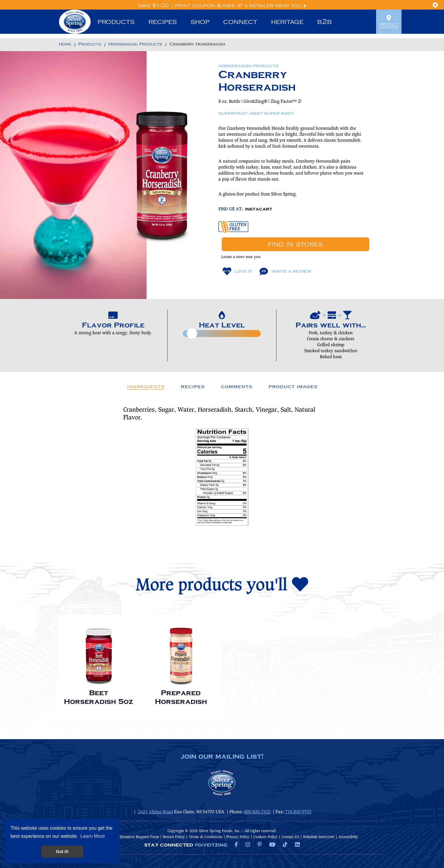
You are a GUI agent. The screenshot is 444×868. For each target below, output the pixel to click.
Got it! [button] (62, 852)
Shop (200, 22)
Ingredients (146, 387)
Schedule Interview (319, 837)
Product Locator (389, 22)
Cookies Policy (266, 837)
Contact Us (290, 837)
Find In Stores (295, 244)
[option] (99, 663)
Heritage (287, 22)
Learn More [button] (93, 836)
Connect (240, 22)
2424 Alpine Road (155, 812)
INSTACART (259, 209)
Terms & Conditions (206, 837)
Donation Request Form (139, 837)
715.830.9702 (298, 812)
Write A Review (286, 271)
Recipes (163, 22)
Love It (237, 271)
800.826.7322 (257, 812)
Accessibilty (348, 837)
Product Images (293, 387)
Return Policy (174, 837)
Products (116, 22)
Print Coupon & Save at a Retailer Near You (241, 6)
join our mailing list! (222, 757)
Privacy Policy (238, 837)
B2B (324, 22)
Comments (237, 387)
